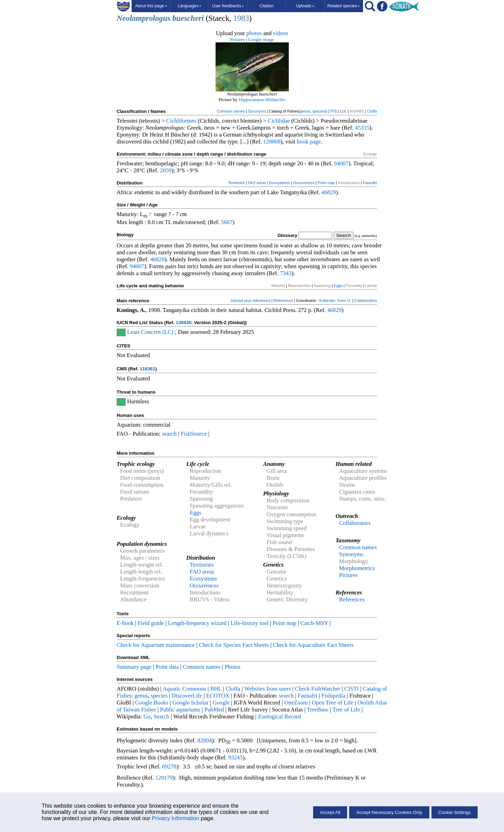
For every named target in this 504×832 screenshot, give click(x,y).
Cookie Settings (455, 812)
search (170, 434)
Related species (343, 6)
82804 (205, 740)
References (283, 300)
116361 (148, 369)
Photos (232, 667)
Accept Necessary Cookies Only (389, 812)
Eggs (338, 286)
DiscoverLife (187, 696)
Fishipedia (333, 696)
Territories (236, 183)
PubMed (214, 710)
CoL (343, 111)
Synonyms (257, 111)
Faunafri (370, 183)
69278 (169, 767)
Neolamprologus (144, 18)
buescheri (188, 18)
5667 (227, 222)
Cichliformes (181, 121)
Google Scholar (191, 703)
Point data (167, 667)
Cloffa (372, 111)
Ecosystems (280, 183)
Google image (261, 39)
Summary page (134, 667)
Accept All (330, 812)
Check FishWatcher (318, 689)
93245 (236, 757)
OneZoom (296, 703)
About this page (151, 6)
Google (221, 703)
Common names (231, 111)
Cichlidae (279, 121)
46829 (329, 192)
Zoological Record (279, 716)
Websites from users (268, 689)
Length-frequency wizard (197, 623)
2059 (166, 170)
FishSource (194, 434)
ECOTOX (218, 696)
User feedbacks (228, 6)
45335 (362, 128)
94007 (341, 163)
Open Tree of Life (333, 703)
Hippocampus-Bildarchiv (262, 100)
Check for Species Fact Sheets (234, 645)
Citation (266, 6)
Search (161, 716)
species (319, 111)
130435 (183, 323)
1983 (241, 18)
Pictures (237, 39)
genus (305, 111)
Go (147, 716)
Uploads (305, 6)
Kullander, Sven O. (335, 300)
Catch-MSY (314, 623)
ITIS (333, 111)
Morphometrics (357, 568)
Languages (189, 6)
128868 (272, 142)
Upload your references (251, 300)
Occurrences (304, 183)
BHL (216, 689)
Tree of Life (346, 710)
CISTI (352, 689)
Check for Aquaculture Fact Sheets (313, 645)
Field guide (151, 623)
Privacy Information (175, 818)
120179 (164, 778)
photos (254, 33)
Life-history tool (250, 623)
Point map (326, 183)
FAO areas (257, 183)
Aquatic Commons (184, 689)
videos (281, 33)
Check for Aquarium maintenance (156, 645)
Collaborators (366, 300)
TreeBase (318, 710)
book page (309, 142)
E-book (125, 623)
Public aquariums (180, 710)
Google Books (152, 703)
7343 (285, 273)
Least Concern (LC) (150, 332)
